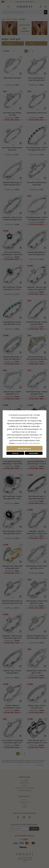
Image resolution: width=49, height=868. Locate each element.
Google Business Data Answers (24, 443)
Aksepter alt (24, 448)
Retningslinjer (35, 438)
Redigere (34, 453)
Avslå (15, 453)
